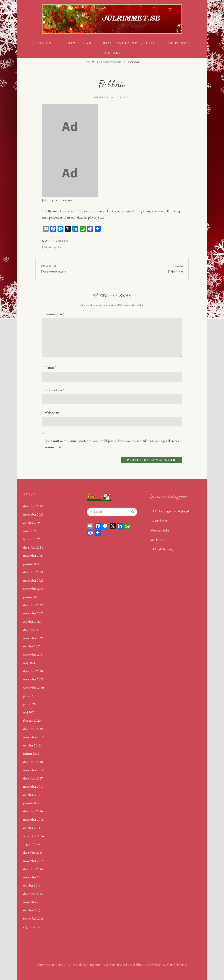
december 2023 (33, 572)
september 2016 (33, 836)
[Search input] (110, 512)
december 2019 (33, 729)
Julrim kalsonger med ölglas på (170, 511)
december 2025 (33, 506)
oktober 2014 (32, 885)
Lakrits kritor (159, 521)
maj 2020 (29, 712)
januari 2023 (31, 597)
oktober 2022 (32, 622)
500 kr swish (158, 540)
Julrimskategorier (109, 62)
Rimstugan (80, 43)
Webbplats (52, 412)
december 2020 (33, 671)
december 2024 (33, 547)
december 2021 (33, 630)
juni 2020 (29, 704)
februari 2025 (32, 539)
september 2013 (33, 918)
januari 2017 (31, 803)
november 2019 (33, 737)
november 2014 (33, 877)
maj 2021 (29, 663)
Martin (125, 97)
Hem (88, 62)
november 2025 (33, 514)
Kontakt (112, 53)
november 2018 (33, 770)
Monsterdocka (160, 530)
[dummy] (70, 127)
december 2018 (33, 762)
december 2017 (33, 778)
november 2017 (33, 786)
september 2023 (33, 589)
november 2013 (33, 902)
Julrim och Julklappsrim (84, 965)
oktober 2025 (32, 523)
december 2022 (33, 605)
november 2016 (33, 819)
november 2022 (33, 613)
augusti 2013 (31, 927)
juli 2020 (29, 696)
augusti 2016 (31, 844)
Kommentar (54, 314)
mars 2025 (30, 531)
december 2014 (33, 869)
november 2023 (33, 580)
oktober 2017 (32, 795)
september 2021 (33, 655)
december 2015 (33, 852)
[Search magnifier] (133, 512)
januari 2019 (31, 753)
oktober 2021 (32, 646)
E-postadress (54, 390)
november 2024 (33, 555)
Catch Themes (177, 965)
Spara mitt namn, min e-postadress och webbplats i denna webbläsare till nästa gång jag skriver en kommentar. (113, 444)
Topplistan (179, 43)
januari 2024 (31, 564)
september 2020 (33, 688)
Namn (50, 367)
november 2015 (33, 861)
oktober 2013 (32, 910)
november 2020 (33, 679)
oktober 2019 (32, 745)
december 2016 (33, 811)
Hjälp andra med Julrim (130, 43)
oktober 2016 (32, 828)
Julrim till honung (162, 549)
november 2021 (33, 638)
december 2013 (33, 894)
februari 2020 (32, 720)
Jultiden (42, 43)
